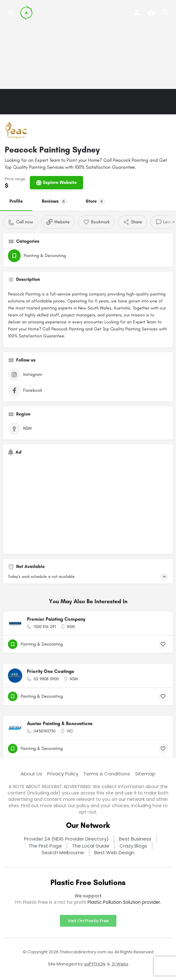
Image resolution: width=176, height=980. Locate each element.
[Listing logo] (16, 130)
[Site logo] (27, 13)
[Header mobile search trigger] (166, 12)
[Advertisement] (88, 44)
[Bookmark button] (163, 644)
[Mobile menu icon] (11, 13)
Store (95, 201)
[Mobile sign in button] (136, 12)
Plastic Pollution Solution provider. (124, 902)
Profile (16, 201)
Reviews (54, 201)
